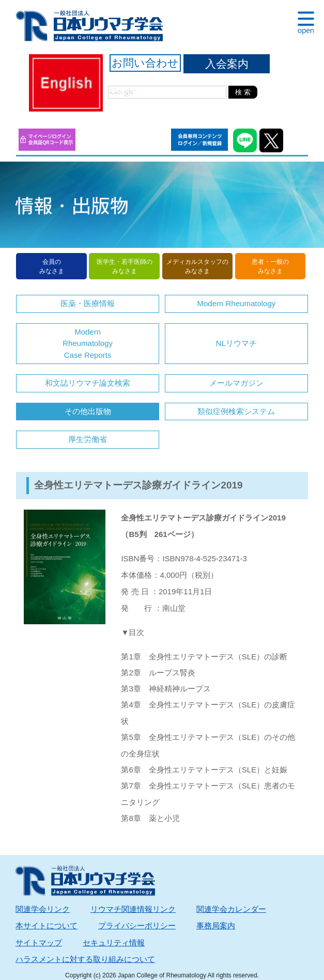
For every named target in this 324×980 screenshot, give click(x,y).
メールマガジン (236, 383)
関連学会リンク (43, 909)
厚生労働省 (88, 439)
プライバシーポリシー (137, 926)
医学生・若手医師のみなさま (125, 266)
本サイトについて (47, 926)
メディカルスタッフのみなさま (197, 266)
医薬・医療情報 (88, 303)
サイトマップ (39, 943)
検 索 (243, 92)
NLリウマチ (236, 343)
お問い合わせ (145, 63)
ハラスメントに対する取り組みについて (85, 959)
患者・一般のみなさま (270, 266)
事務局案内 (216, 926)
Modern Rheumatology (237, 303)
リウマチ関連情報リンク (133, 909)
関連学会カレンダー (231, 909)
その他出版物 (88, 411)
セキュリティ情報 (114, 943)
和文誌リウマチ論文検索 (88, 383)
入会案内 (227, 64)
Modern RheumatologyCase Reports (88, 343)
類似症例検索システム (236, 411)
